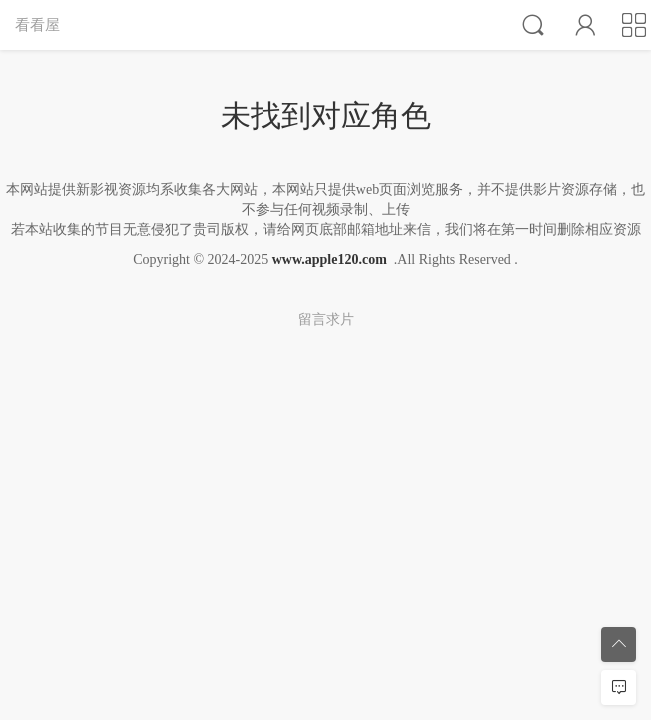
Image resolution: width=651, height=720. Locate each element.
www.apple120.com (329, 259)
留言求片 (326, 319)
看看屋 (37, 24)
